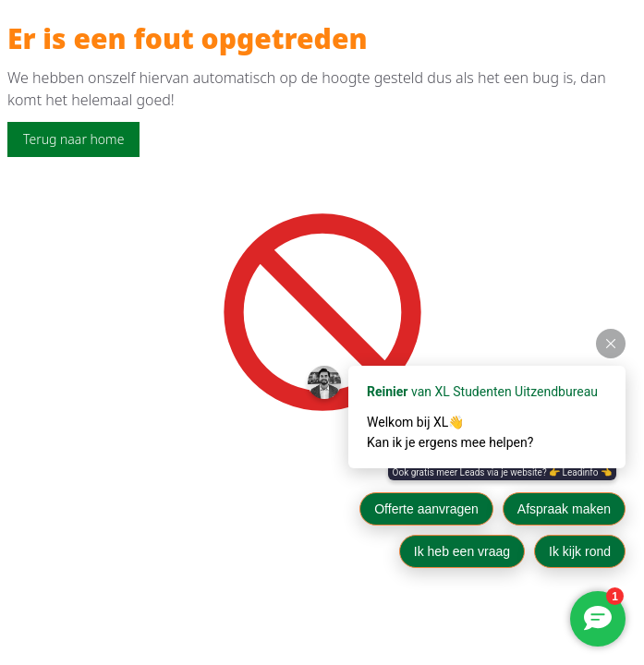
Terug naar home (73, 139)
